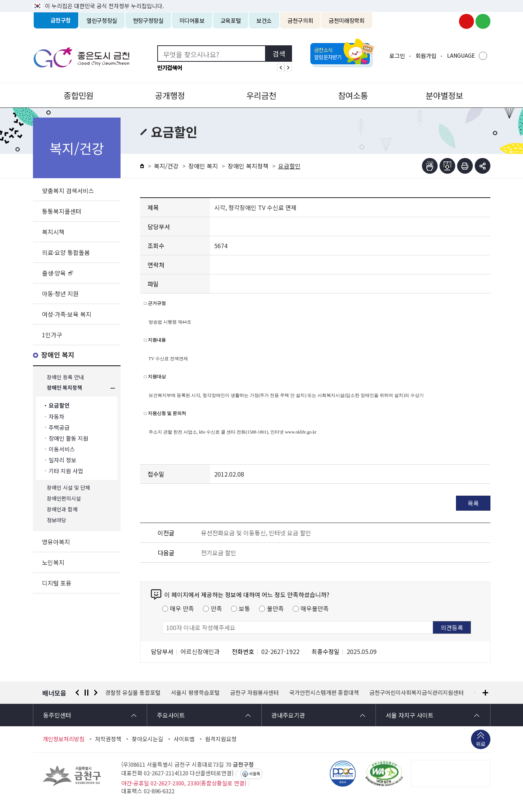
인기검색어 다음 (288, 67)
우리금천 (261, 95)
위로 (481, 745)
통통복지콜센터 (62, 211)
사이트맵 (184, 739)
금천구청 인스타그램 (450, 21)
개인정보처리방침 (64, 739)
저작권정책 (108, 739)
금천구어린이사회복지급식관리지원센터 (417, 693)
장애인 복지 (58, 355)
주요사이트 (171, 715)
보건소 (264, 20)
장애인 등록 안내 (65, 377)
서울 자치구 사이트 (410, 715)
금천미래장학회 (346, 20)
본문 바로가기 (262, 0)
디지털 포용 (57, 583)
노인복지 (53, 562)
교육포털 (231, 20)
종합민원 (79, 95)
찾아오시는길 (148, 739)
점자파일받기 (447, 166)
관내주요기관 (288, 715)
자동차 (57, 416)
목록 (473, 503)
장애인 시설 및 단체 (69, 488)
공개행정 (170, 95)
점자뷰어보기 (430, 166)
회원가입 (426, 56)
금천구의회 (300, 20)
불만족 (275, 608)
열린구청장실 (102, 20)
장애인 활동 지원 (69, 438)
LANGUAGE (461, 55)
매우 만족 (182, 608)
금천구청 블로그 (483, 21)
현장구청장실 (148, 20)
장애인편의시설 (64, 498)
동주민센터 (57, 715)
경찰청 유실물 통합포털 (133, 693)
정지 (86, 693)
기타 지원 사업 (66, 471)
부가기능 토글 (483, 166)
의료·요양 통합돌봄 (66, 252)
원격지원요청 (221, 739)
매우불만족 (315, 608)
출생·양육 (54, 273)
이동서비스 (62, 449)
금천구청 (61, 20)
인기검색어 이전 (281, 67)
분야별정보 (444, 95)
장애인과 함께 (62, 509)
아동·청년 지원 (60, 294)
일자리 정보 (63, 460)
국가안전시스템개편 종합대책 (324, 693)
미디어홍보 (192, 20)
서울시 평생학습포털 (195, 693)
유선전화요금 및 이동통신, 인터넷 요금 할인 (256, 533)
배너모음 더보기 (485, 693)
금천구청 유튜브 (466, 21)
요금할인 (59, 406)
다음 (96, 693)
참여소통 (353, 95)
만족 (216, 608)
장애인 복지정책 (64, 388)
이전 (77, 693)
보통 (244, 608)
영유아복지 (56, 542)
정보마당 (57, 520)
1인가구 (52, 335)
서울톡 (255, 774)
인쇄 (465, 166)
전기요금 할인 (219, 553)
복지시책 (53, 232)
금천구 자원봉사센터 (255, 693)
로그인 (397, 56)
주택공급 (59, 427)
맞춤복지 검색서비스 (68, 191)
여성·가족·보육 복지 (67, 314)
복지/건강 (166, 166)
